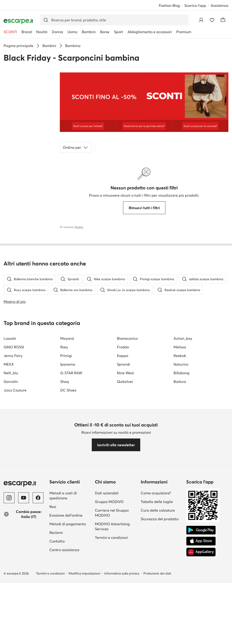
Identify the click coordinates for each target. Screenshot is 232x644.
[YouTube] (24, 596)
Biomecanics (127, 436)
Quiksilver (125, 479)
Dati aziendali (107, 591)
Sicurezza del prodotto (160, 617)
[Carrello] (223, 20)
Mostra (79, 227)
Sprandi (123, 462)
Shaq (65, 479)
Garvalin (11, 479)
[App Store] (201, 639)
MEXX (9, 462)
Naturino (181, 462)
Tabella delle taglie (157, 599)
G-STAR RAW (71, 471)
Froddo (123, 445)
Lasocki (10, 436)
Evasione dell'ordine (66, 613)
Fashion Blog (169, 5)
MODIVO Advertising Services (112, 624)
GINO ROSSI (14, 445)
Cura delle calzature (158, 608)
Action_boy (183, 436)
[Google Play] (201, 628)
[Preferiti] (212, 20)
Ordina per (76, 147)
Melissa (180, 445)
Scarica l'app (195, 5)
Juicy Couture (15, 488)
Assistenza (220, 5)
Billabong (181, 471)
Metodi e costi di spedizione (63, 593)
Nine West (125, 471)
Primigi (66, 453)
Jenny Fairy (13, 453)
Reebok (180, 453)
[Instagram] (9, 596)
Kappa (123, 453)
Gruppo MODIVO (109, 599)
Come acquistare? (156, 591)
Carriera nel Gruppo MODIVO (112, 611)
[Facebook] (38, 596)
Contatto (57, 639)
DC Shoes (68, 488)
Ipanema (68, 462)
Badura (180, 479)
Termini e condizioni (111, 635)
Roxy (64, 445)
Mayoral (67, 436)
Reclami (56, 630)
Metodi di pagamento (68, 622)
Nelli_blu (11, 471)
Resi (53, 604)
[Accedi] (201, 20)
